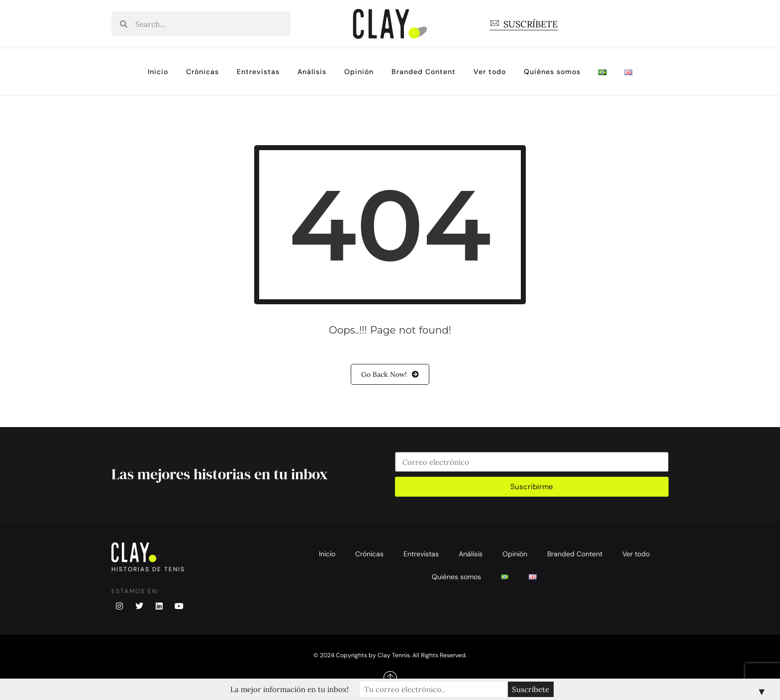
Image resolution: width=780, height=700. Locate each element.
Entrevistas (258, 72)
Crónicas (202, 72)
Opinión (359, 72)
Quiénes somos (552, 72)
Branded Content (424, 72)
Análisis (312, 72)
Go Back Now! (390, 374)
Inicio (158, 72)
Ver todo (490, 72)
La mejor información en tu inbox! (303, 689)
